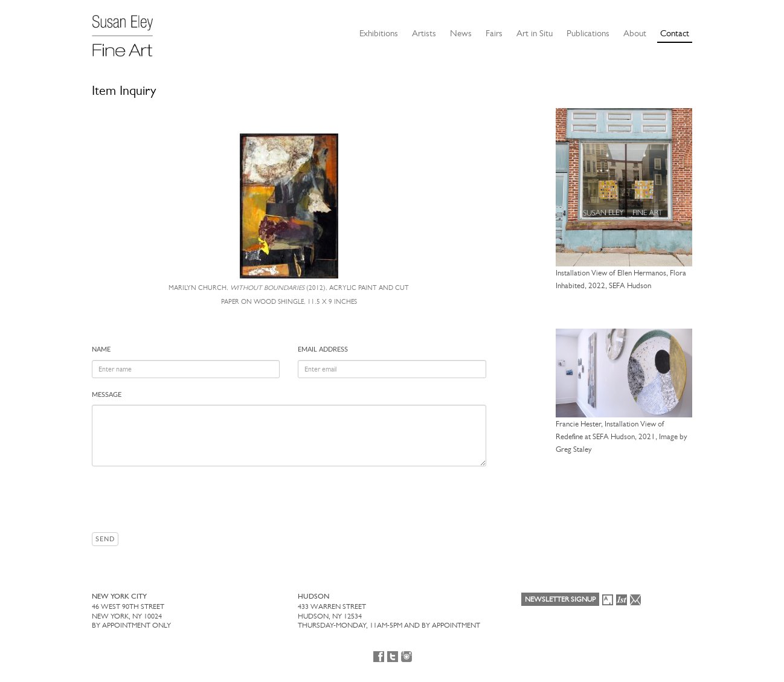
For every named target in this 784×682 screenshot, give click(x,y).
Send (105, 539)
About (635, 33)
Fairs (494, 33)
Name (101, 349)
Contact (675, 33)
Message (107, 395)
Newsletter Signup (560, 599)
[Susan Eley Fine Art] (128, 31)
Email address (323, 349)
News (461, 33)
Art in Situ (535, 33)
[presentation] (184, 499)
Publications (588, 33)
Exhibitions (379, 33)
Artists (424, 33)
